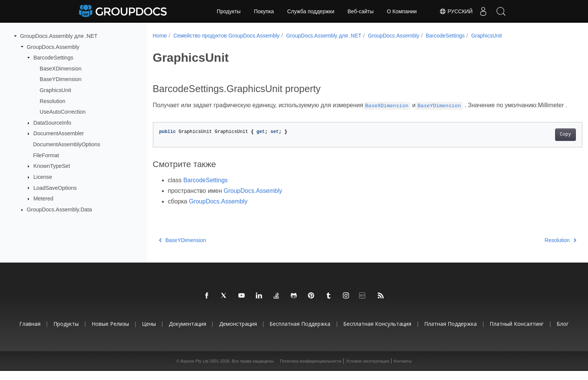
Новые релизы (110, 333)
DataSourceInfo (52, 123)
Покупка (264, 11)
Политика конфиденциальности (311, 370)
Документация (187, 333)
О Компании (402, 11)
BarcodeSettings (53, 58)
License (43, 177)
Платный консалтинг (517, 333)
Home (160, 36)
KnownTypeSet (52, 166)
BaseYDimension (61, 79)
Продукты (229, 11)
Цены (149, 333)
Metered (43, 199)
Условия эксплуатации (368, 370)
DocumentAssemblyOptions (67, 144)
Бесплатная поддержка (300, 333)
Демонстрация (238, 333)
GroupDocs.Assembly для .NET (59, 36)
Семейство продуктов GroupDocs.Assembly (226, 36)
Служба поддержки (311, 11)
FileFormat (46, 155)
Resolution (53, 101)
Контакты (403, 370)
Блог (563, 333)
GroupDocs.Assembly (53, 47)
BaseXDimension (61, 69)
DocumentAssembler (59, 133)
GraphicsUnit (55, 90)
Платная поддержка (450, 333)
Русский (453, 11)
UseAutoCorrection (63, 112)
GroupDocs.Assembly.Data (59, 210)
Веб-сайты (361, 11)
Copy (536, 144)
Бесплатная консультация (377, 333)
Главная (30, 333)
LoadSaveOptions (55, 188)
